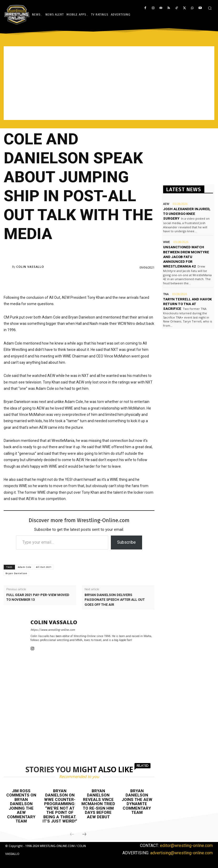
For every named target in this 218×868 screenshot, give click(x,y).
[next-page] (84, 835)
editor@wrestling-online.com (186, 846)
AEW (166, 204)
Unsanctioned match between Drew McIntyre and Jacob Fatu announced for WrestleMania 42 (186, 257)
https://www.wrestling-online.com (53, 630)
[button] (210, 8)
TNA (166, 294)
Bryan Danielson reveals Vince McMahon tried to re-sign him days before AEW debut (98, 804)
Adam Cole (25, 567)
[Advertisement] (109, 83)
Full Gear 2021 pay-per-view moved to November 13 (38, 597)
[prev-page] (72, 835)
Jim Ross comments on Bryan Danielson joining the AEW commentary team (21, 806)
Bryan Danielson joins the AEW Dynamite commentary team (137, 802)
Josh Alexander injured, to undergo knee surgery (187, 214)
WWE (167, 242)
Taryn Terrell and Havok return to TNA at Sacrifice (187, 304)
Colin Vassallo (30, 267)
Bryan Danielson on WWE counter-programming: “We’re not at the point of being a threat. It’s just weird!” (60, 806)
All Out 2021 (44, 567)
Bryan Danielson (16, 573)
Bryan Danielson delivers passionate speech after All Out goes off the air (115, 600)
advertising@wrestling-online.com (181, 853)
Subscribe (126, 542)
